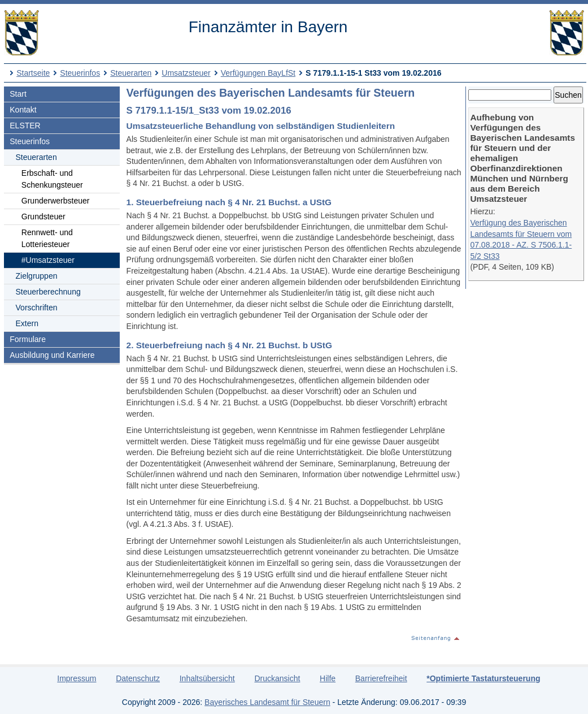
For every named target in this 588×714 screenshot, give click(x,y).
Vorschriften (37, 308)
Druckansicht (277, 678)
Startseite (33, 73)
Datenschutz (138, 678)
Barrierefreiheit (381, 678)
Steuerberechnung (48, 292)
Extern (27, 323)
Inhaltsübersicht (207, 678)
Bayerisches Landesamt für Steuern (267, 702)
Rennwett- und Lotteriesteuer (47, 238)
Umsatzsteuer (186, 73)
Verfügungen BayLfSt (258, 73)
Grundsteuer (43, 217)
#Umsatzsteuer (48, 260)
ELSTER (25, 126)
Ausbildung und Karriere (52, 355)
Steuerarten (131, 73)
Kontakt (23, 110)
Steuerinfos (80, 73)
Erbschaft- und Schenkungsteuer (52, 179)
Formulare (28, 339)
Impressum (77, 678)
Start (18, 94)
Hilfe (328, 678)
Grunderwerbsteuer (56, 201)
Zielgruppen (37, 276)
